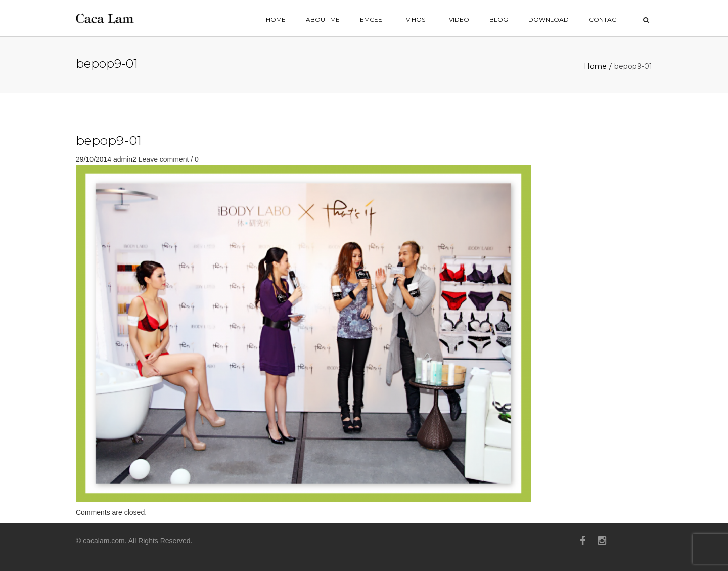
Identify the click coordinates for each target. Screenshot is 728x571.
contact (604, 19)
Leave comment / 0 (169, 159)
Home (595, 66)
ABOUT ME (323, 19)
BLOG (499, 19)
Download (549, 19)
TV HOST (416, 19)
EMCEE (371, 19)
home (276, 19)
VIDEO (459, 19)
